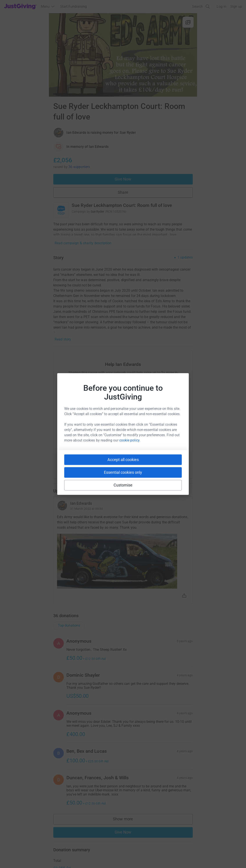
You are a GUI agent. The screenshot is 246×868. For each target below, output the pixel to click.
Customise (123, 485)
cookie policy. (130, 440)
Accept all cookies (123, 460)
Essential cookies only (123, 472)
